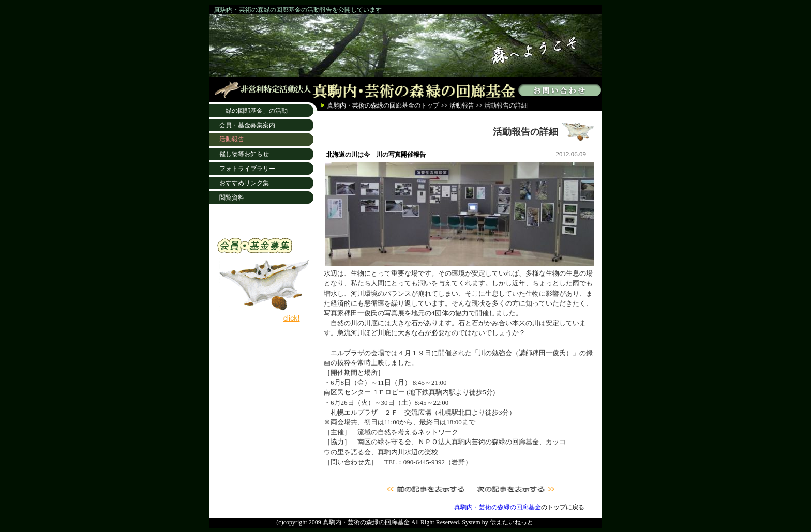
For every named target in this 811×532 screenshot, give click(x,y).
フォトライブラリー (247, 169)
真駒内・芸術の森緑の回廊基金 (371, 105)
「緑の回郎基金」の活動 (253, 111)
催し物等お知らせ (244, 154)
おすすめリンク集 (244, 183)
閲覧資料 (232, 197)
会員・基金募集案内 (247, 125)
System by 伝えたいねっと (497, 522)
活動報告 (462, 105)
